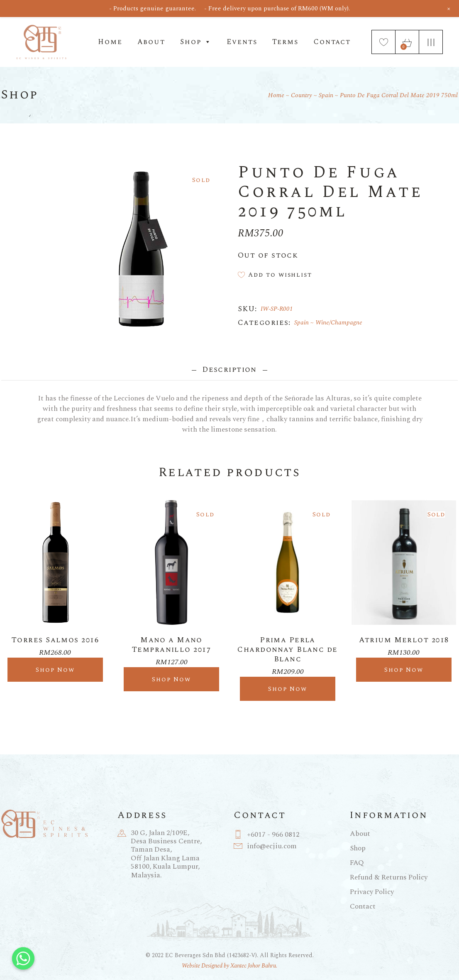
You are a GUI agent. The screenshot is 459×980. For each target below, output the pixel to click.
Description (230, 370)
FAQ (357, 863)
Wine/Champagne (339, 323)
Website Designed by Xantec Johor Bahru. (229, 966)
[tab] (230, 369)
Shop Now (55, 670)
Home (110, 42)
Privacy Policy (372, 892)
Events (242, 42)
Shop (196, 42)
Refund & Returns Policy (389, 877)
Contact (332, 42)
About (151, 42)
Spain (302, 323)
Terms (285, 42)
